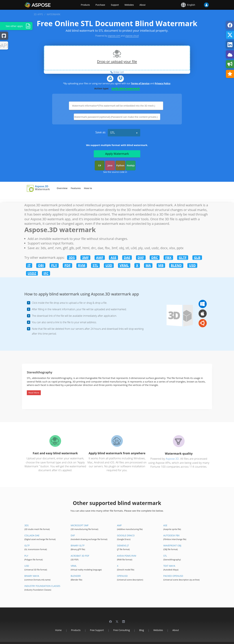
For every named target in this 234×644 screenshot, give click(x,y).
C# (100, 165)
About (142, 5)
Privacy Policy (162, 83)
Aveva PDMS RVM (127, 556)
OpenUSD (122, 576)
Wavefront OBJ (172, 545)
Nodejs (131, 165)
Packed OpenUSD (173, 576)
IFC (46, 273)
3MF (85, 258)
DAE (127, 258)
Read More (34, 393)
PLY (54, 265)
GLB (197, 258)
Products (85, 5)
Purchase (100, 5)
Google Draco (126, 535)
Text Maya (169, 566)
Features (76, 188)
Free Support (97, 630)
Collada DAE (32, 535)
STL (113, 133)
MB (161, 265)
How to (88, 188)
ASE (113, 258)
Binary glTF (78, 545)
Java (110, 165)
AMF (100, 258)
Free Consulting (122, 630)
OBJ (41, 265)
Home (58, 630)
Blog (142, 630)
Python (120, 165)
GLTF (183, 258)
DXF (141, 258)
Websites (129, 5)
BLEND (176, 265)
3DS (72, 258)
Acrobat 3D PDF (80, 556)
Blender (76, 576)
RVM (82, 265)
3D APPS (38, 14)
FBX (168, 258)
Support (115, 5)
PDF (67, 265)
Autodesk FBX (171, 535)
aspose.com (114, 36)
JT (29, 265)
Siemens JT (123, 545)
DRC (155, 258)
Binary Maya (32, 576)
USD (192, 265)
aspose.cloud (132, 36)
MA (148, 265)
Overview (62, 188)
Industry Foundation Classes (42, 586)
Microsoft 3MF (80, 525)
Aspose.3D (42, 186)
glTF (27, 545)
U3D (109, 265)
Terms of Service (140, 83)
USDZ (32, 273)
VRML (124, 265)
